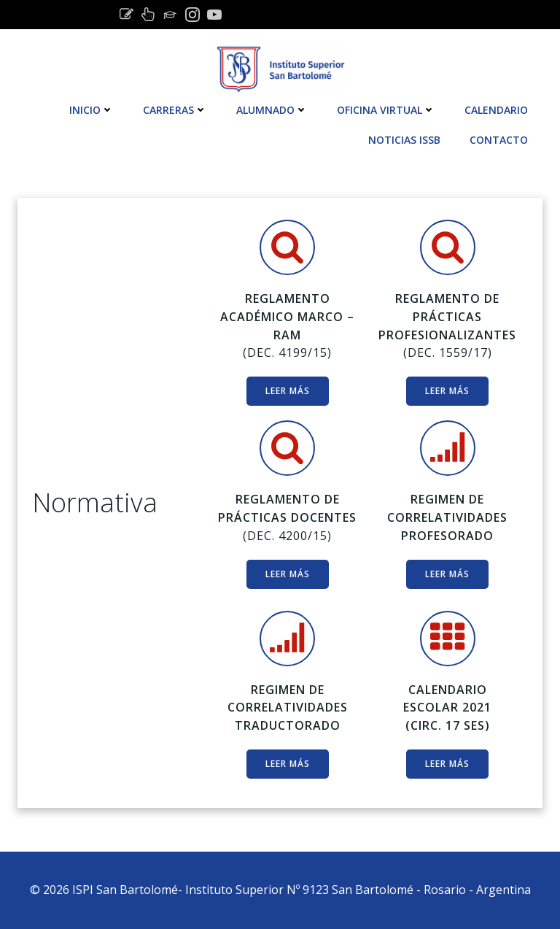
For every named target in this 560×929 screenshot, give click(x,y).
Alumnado (272, 110)
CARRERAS (175, 110)
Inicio (92, 110)
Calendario (496, 110)
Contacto (499, 140)
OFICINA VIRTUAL (386, 110)
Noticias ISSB (404, 140)
